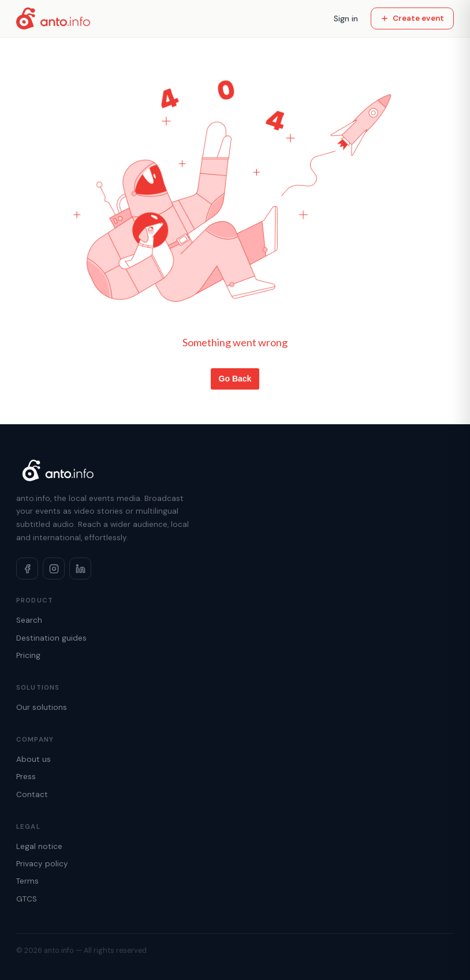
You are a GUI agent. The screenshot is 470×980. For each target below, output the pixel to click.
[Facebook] (27, 568)
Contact (32, 794)
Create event (412, 18)
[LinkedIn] (80, 568)
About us (33, 759)
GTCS (27, 899)
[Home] (53, 18)
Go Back (235, 379)
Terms (27, 881)
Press (26, 777)
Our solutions (42, 707)
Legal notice (39, 846)
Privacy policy (42, 864)
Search (29, 620)
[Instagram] (54, 568)
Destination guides (51, 638)
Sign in (346, 18)
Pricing (28, 655)
